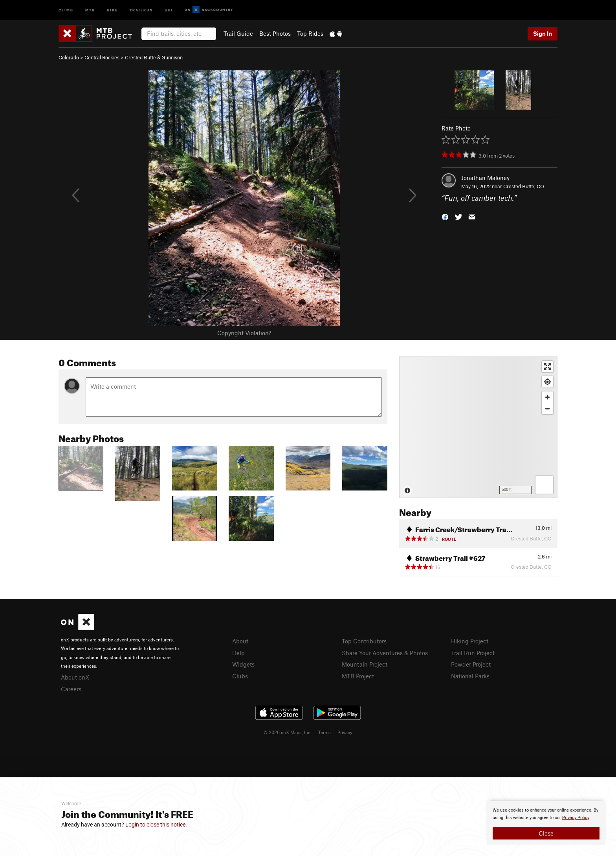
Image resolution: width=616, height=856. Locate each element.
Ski (169, 10)
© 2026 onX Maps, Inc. (288, 732)
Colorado (69, 57)
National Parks (470, 676)
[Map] (478, 427)
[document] (546, 823)
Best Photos (275, 33)
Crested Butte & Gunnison (154, 57)
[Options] (544, 485)
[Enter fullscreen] (547, 366)
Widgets (243, 664)
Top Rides (310, 33)
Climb (66, 10)
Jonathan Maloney (485, 178)
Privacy (345, 732)
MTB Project (358, 676)
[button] (445, 216)
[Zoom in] (547, 397)
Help (238, 653)
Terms (324, 732)
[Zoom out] (547, 409)
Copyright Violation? (244, 333)
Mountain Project (365, 664)
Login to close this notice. (156, 825)
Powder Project (471, 664)
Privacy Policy (576, 818)
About (240, 641)
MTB (90, 10)
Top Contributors (364, 641)
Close (546, 833)
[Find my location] (547, 382)
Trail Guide (238, 33)
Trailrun (141, 10)
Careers (71, 689)
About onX (75, 677)
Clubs (240, 676)
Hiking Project (470, 641)
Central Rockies (102, 57)
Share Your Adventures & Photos (385, 653)
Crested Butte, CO (524, 186)
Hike (112, 10)
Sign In (543, 33)
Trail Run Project (473, 653)
